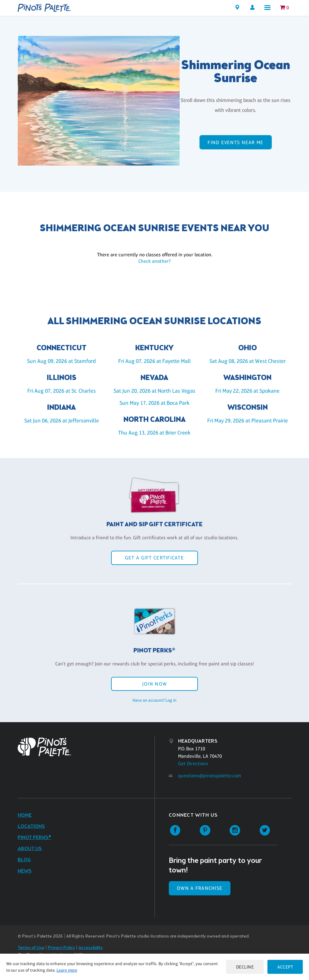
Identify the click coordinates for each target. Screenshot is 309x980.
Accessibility (91, 948)
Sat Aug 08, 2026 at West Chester (248, 361)
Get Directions (193, 764)
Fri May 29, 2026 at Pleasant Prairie (248, 421)
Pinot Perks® (34, 838)
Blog (24, 860)
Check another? (154, 261)
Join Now (154, 684)
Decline (245, 967)
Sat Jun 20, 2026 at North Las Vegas (154, 391)
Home (25, 815)
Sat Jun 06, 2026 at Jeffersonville (62, 421)
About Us (30, 849)
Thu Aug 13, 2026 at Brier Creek (154, 433)
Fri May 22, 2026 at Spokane (247, 391)
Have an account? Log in (154, 700)
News (25, 871)
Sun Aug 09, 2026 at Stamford (61, 361)
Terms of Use (31, 948)
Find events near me (235, 142)
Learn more (67, 970)
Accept (285, 967)
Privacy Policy (61, 948)
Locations (31, 826)
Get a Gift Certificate (154, 558)
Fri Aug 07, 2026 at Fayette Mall (154, 361)
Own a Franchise (200, 888)
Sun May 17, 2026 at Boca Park (154, 403)
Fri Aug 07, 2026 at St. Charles (62, 391)
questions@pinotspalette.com (210, 776)
